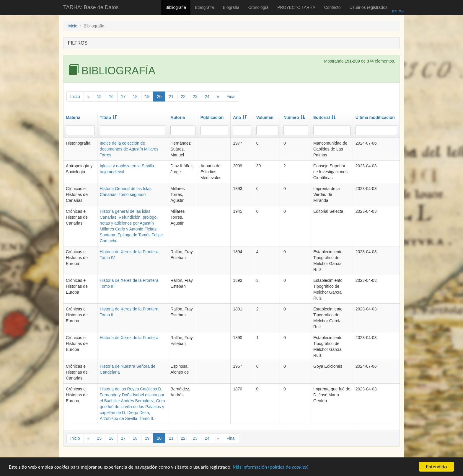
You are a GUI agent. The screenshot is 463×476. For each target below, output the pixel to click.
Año (240, 117)
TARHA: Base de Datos (91, 7)
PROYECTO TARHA (296, 7)
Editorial (324, 117)
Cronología (259, 7)
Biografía (231, 7)
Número (294, 117)
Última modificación (375, 117)
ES (395, 12)
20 (159, 96)
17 (123, 96)
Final (231, 96)
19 (147, 96)
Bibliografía (176, 7)
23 (195, 96)
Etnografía (204, 7)
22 (183, 96)
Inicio (72, 26)
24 (207, 96)
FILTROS (78, 43)
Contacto (332, 7)
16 (111, 96)
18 (135, 96)
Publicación (212, 117)
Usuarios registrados (369, 7)
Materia (73, 117)
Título (108, 117)
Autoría (178, 117)
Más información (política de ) (271, 468)
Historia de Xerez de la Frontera (129, 338)
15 (99, 96)
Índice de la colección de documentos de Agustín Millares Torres (129, 149)
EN (401, 12)
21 (171, 96)
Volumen (265, 117)
